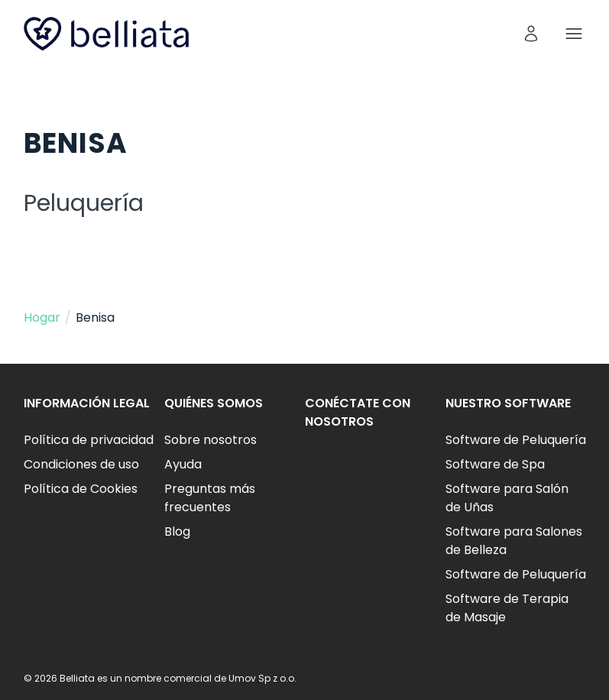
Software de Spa (495, 464)
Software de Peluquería (516, 440)
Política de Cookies (81, 489)
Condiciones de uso (81, 464)
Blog (177, 531)
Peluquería (84, 203)
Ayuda (183, 464)
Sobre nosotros (211, 440)
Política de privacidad (89, 440)
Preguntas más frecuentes (210, 498)
